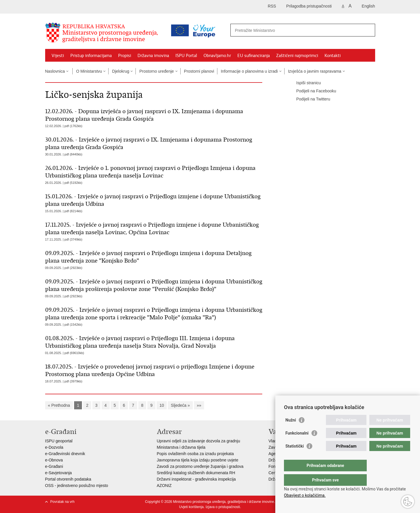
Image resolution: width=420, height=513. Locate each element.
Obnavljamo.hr (217, 56)
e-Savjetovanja (59, 473)
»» (199, 405)
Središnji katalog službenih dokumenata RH (196, 473)
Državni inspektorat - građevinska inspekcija (196, 479)
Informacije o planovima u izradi (249, 71)
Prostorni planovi (199, 71)
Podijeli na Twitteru (309, 99)
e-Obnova (54, 460)
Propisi (125, 56)
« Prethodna (59, 405)
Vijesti (58, 56)
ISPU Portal (186, 56)
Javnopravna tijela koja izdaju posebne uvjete (198, 460)
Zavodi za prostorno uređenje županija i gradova (200, 466)
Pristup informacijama (91, 56)
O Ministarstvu (89, 71)
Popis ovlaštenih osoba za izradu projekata (195, 454)
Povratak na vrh (63, 502)
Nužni (291, 432)
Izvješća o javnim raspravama (315, 71)
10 (162, 405)
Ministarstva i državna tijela (181, 447)
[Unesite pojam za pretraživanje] (278, 30)
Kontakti (333, 56)
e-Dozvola (54, 447)
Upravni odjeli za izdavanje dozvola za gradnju (199, 441)
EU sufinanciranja (254, 56)
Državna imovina (153, 56)
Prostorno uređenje (156, 71)
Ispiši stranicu (305, 83)
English (368, 6)
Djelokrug (121, 71)
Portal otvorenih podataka (68, 479)
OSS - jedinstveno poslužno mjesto (77, 485)
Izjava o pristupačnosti (223, 507)
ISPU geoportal (59, 441)
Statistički (295, 458)
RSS (272, 6)
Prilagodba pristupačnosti (309, 6)
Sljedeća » (180, 405)
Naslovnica (55, 71)
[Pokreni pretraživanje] (368, 30)
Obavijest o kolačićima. (305, 495)
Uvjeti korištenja (191, 507)
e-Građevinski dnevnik (65, 454)
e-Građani (54, 466)
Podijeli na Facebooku (312, 91)
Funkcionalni (297, 445)
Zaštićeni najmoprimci (297, 56)
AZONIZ (164, 485)
